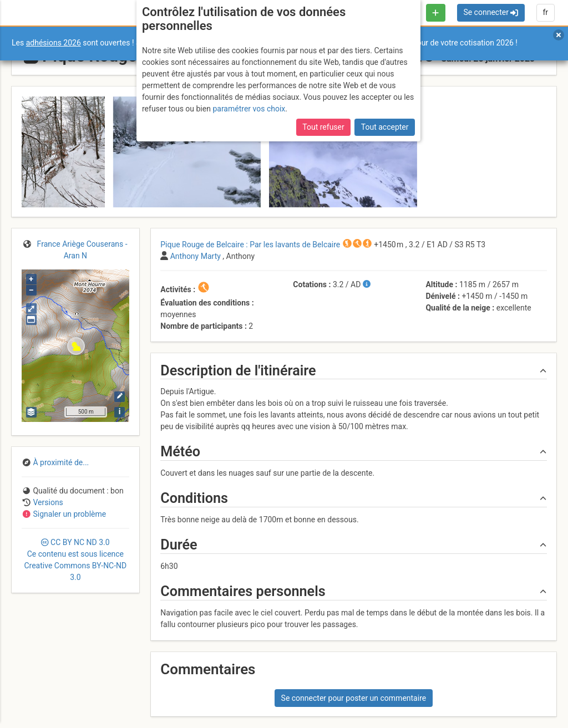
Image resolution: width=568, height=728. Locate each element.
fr (545, 12)
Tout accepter (385, 127)
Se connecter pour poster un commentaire (354, 698)
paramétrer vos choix (249, 109)
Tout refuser (323, 127)
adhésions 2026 (54, 43)
